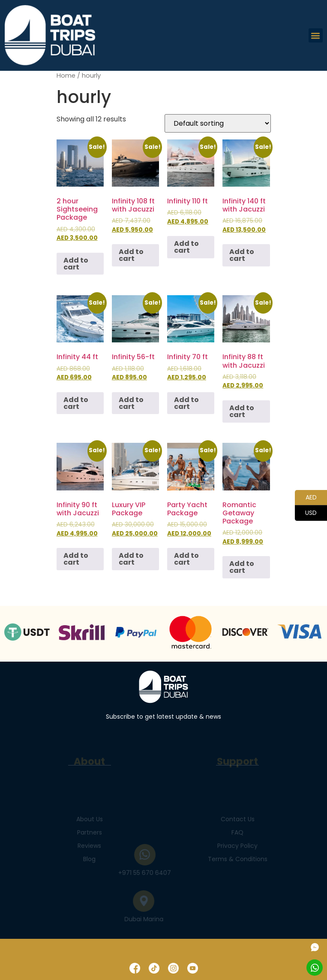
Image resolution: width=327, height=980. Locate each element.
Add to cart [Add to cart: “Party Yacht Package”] (186, 559)
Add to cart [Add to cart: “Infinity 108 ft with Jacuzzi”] (131, 255)
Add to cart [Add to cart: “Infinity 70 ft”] (186, 403)
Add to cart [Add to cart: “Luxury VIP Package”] (131, 559)
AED (306, 498)
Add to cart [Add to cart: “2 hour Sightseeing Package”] (76, 264)
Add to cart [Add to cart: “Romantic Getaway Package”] (242, 567)
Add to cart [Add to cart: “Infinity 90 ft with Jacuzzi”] (76, 559)
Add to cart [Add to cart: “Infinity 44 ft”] (76, 403)
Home (66, 76)
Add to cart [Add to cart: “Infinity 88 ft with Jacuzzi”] (242, 411)
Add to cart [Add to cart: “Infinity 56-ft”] (131, 403)
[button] (316, 35)
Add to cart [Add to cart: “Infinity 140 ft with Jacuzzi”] (242, 255)
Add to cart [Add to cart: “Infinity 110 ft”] (186, 247)
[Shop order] (218, 123)
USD (306, 513)
